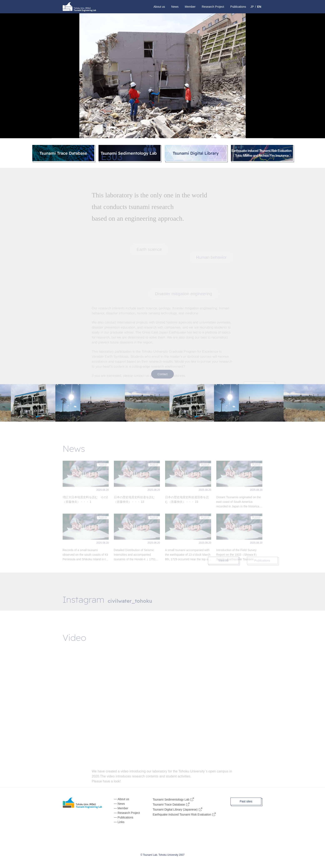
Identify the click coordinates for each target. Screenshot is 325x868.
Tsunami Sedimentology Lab (171, 799)
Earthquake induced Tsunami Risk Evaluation (182, 814)
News (175, 7)
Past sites (246, 801)
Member (190, 7)
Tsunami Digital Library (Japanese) (175, 809)
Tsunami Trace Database (169, 804)
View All (231, 560)
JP (252, 7)
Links (121, 822)
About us (159, 7)
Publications (238, 7)
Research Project (213, 7)
